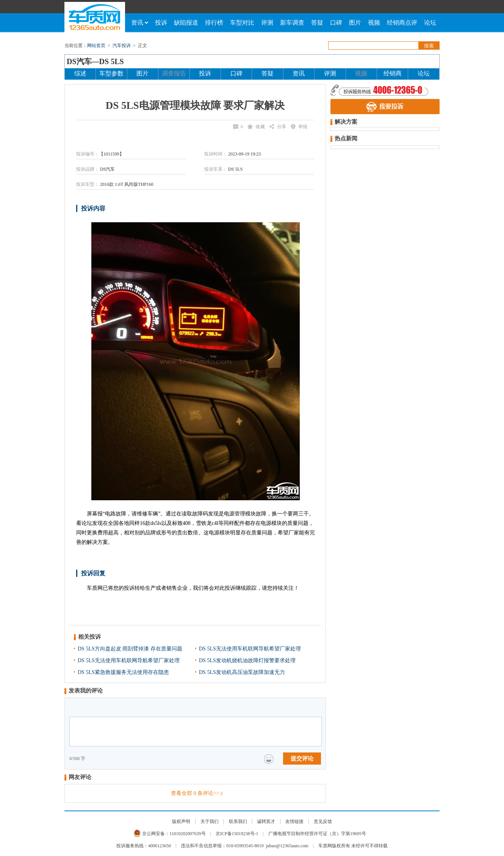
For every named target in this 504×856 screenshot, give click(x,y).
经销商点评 (402, 23)
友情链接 (294, 821)
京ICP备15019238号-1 (237, 834)
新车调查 (292, 23)
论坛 (430, 23)
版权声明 (181, 821)
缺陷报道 (186, 23)
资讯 (140, 23)
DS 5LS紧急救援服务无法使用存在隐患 (123, 672)
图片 (355, 23)
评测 (267, 23)
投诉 (161, 23)
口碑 (336, 23)
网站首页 (96, 46)
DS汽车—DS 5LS (95, 61)
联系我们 (238, 821)
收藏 (260, 127)
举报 (303, 127)
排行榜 (214, 23)
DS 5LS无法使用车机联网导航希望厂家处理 (250, 649)
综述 (80, 73)
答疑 (317, 23)
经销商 (393, 73)
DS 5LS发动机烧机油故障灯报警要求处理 (247, 660)
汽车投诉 (122, 46)
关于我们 (210, 821)
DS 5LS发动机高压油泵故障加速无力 (242, 672)
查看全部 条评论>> (195, 793)
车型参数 (111, 73)
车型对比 (242, 23)
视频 (374, 23)
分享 (282, 127)
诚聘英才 (266, 821)
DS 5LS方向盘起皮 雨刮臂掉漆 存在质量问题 (130, 649)
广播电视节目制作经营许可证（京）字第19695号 (317, 834)
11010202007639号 (188, 834)
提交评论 (302, 759)
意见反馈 (323, 821)
